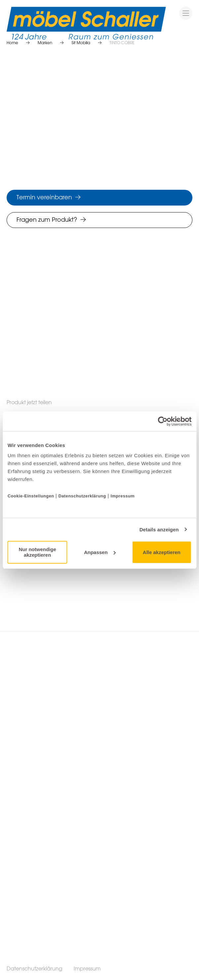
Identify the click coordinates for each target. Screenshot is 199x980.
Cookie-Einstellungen (32, 496)
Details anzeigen (159, 530)
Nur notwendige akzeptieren (37, 552)
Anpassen (100, 552)
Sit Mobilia (81, 43)
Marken (45, 43)
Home (12, 43)
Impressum (123, 496)
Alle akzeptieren (162, 552)
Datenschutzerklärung (82, 496)
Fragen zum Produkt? (47, 220)
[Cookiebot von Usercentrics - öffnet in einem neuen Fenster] (163, 421)
